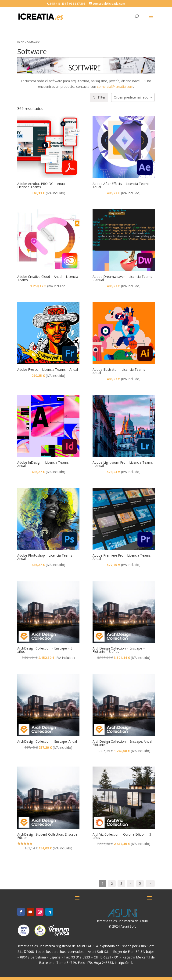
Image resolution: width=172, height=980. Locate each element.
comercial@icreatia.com (115, 86)
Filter (99, 97)
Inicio (21, 42)
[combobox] (133, 97)
